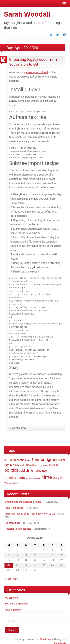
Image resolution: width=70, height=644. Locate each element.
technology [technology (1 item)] (37, 475)
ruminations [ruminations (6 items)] (15, 474)
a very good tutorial (37, 72)
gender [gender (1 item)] (22, 462)
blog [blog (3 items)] (13, 457)
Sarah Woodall (27, 14)
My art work (11, 595)
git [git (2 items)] (27, 462)
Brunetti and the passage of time (23, 499)
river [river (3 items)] (45, 467)
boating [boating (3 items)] (21, 457)
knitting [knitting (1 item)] (39, 462)
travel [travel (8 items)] (58, 474)
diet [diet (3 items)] (63, 457)
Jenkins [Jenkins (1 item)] (33, 462)
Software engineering (16, 600)
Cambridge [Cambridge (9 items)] (42, 456)
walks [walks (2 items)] (15, 480)
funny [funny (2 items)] (16, 462)
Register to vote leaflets (18, 525)
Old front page (13, 520)
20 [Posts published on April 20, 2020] (9, 562)
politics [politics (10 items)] (11, 467)
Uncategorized (13, 606)
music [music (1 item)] (46, 462)
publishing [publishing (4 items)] (26, 467)
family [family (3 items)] (8, 461)
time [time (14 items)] (47, 474)
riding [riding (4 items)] (38, 467)
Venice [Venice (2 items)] (8, 480)
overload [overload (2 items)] (53, 462)
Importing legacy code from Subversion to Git (30, 511)
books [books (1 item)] (29, 457)
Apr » (16, 576)
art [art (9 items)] (7, 456)
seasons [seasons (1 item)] (29, 475)
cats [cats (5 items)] (56, 457)
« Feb (8, 576)
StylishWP (60, 640)
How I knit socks (14, 504)
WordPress (46, 636)
